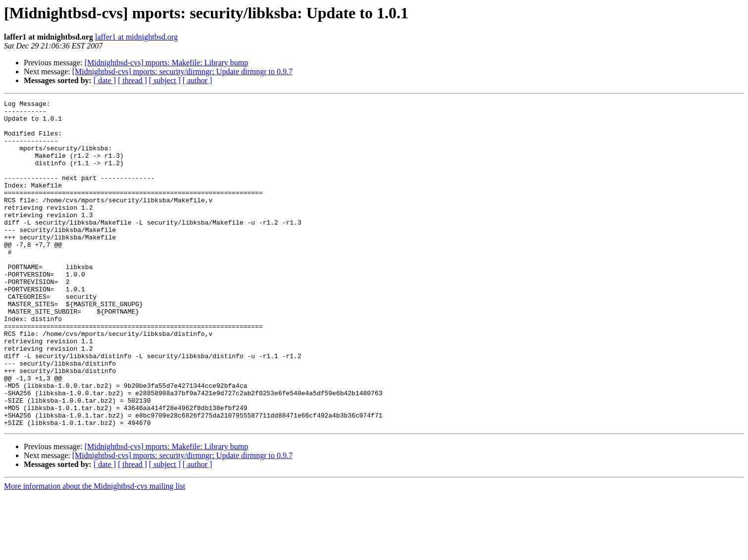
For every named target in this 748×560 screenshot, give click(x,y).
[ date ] (105, 80)
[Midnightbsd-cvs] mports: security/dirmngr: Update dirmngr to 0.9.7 (182, 71)
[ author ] (198, 80)
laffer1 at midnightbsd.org (136, 37)
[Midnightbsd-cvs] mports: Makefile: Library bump (167, 63)
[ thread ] (132, 80)
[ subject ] (165, 80)
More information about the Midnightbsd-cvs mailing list (95, 551)
